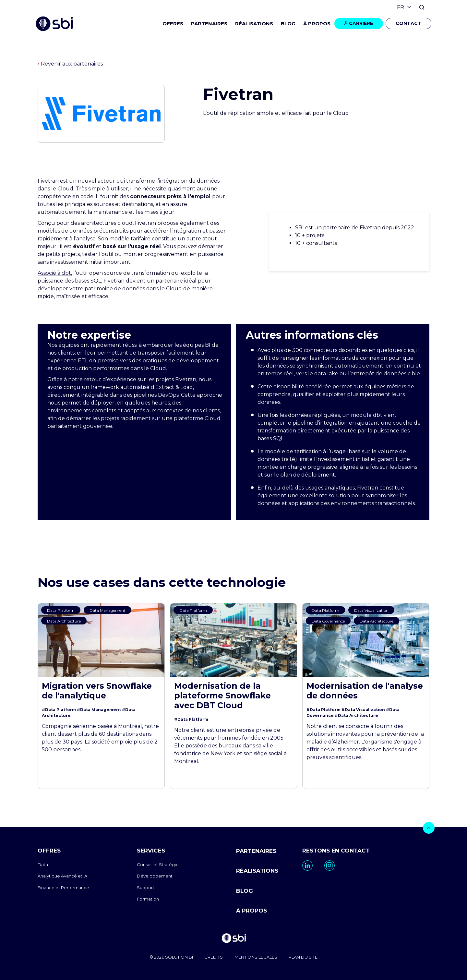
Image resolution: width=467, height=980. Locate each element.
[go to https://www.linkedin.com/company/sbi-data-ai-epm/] (307, 865)
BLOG (288, 24)
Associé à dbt (54, 273)
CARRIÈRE (361, 23)
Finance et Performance (63, 888)
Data (43, 865)
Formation (148, 899)
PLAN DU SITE (303, 957)
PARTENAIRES (209, 24)
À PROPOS (251, 911)
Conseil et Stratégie (158, 865)
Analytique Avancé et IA (62, 876)
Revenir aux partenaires (70, 64)
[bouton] (429, 828)
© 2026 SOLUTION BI (171, 957)
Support (146, 888)
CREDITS (214, 957)
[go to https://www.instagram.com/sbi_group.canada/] (329, 865)
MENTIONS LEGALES (256, 957)
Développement (155, 876)
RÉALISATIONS (254, 24)
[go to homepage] (233, 939)
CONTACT (408, 23)
